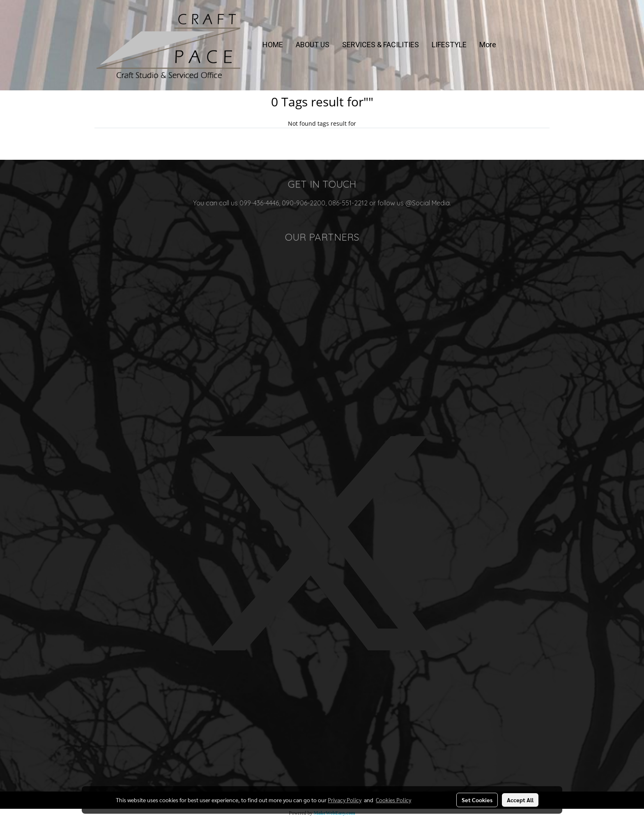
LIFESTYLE (449, 45)
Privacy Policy (345, 800)
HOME (273, 45)
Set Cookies (477, 800)
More (488, 45)
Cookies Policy (393, 800)
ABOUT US (313, 45)
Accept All (520, 800)
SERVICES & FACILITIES (381, 45)
